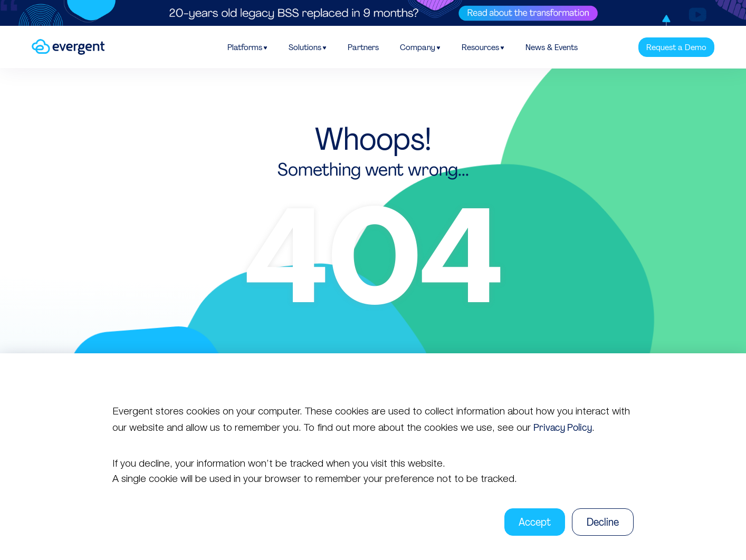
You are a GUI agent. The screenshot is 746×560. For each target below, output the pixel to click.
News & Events (552, 47)
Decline (603, 522)
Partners (363, 47)
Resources (480, 47)
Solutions (305, 47)
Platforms (245, 47)
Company (418, 47)
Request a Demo (676, 47)
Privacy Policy (563, 427)
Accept (535, 522)
